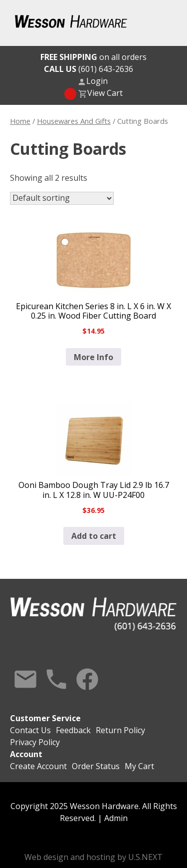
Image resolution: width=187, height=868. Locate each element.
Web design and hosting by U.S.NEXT (93, 857)
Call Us (56, 679)
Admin (116, 818)
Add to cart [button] (94, 536)
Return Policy (120, 730)
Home (20, 121)
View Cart (105, 93)
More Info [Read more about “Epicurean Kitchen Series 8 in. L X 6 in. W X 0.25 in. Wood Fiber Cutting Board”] (93, 357)
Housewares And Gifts (74, 121)
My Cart (139, 766)
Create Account (38, 766)
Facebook (87, 679)
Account (26, 754)
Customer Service (45, 718)
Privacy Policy (35, 742)
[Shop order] (62, 198)
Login (97, 81)
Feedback (73, 730)
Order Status (96, 766)
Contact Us (25, 679)
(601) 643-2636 (89, 69)
